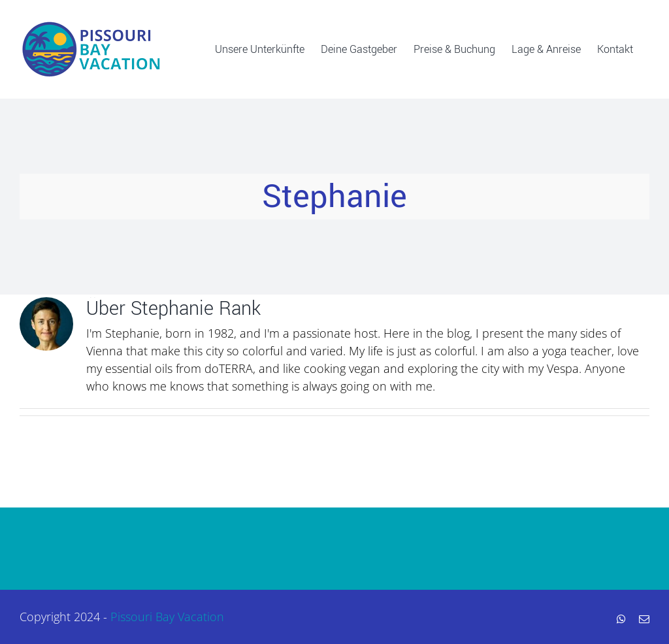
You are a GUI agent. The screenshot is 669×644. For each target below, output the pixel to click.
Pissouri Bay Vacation (167, 617)
